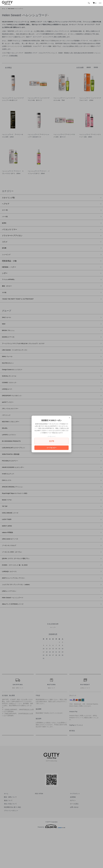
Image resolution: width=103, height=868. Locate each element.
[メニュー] (100, 3)
